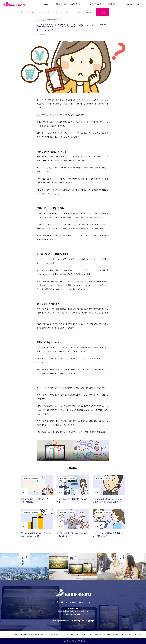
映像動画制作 (113, 4)
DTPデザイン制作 (96, 4)
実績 (78, 12)
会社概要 (90, 12)
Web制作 (46, 4)
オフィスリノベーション (132, 4)
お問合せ (103, 12)
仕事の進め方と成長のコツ (53, 20)
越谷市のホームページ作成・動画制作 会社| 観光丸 (87, 432)
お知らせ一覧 (126, 634)
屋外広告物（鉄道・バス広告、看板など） (69, 4)
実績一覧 (98, 634)
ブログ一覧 (137, 634)
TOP (7, 634)
